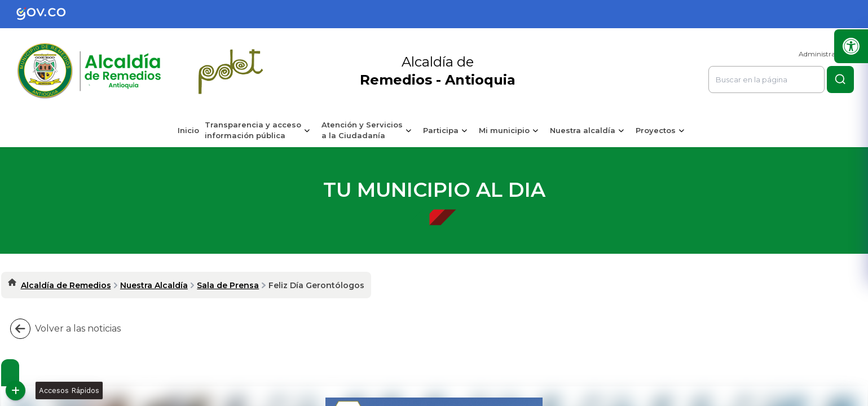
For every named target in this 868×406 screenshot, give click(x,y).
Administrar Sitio (826, 54)
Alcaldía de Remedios (66, 285)
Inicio (188, 130)
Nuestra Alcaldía (154, 285)
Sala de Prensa (228, 285)
